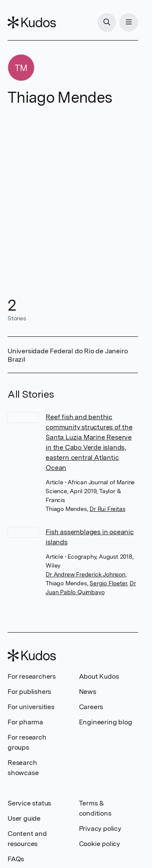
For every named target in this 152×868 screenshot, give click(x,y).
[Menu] (129, 22)
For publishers (29, 692)
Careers (91, 707)
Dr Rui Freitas (107, 509)
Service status (29, 803)
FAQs (16, 859)
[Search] (107, 22)
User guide (24, 818)
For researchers (32, 676)
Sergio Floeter (108, 583)
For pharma (25, 722)
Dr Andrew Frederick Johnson (85, 574)
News (88, 692)
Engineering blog (106, 722)
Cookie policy (99, 844)
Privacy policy (100, 828)
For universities (31, 707)
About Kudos (99, 676)
